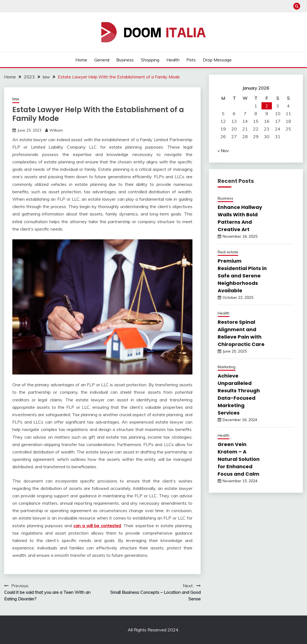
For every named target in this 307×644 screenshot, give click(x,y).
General (102, 60)
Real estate (228, 252)
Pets (191, 60)
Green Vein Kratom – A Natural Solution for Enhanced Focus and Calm (239, 459)
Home (81, 60)
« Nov (223, 151)
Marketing (227, 367)
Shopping (150, 60)
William (56, 130)
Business (125, 60)
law (16, 99)
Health (173, 60)
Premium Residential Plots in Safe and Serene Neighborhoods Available (242, 276)
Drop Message (217, 60)
